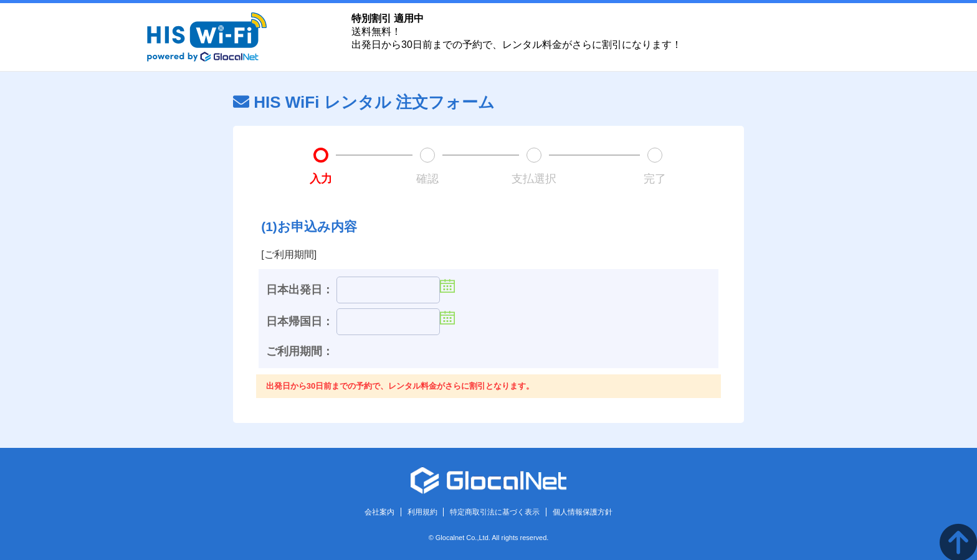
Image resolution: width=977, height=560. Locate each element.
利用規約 (422, 512)
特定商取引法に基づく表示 (495, 512)
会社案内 (379, 512)
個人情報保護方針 (583, 512)
